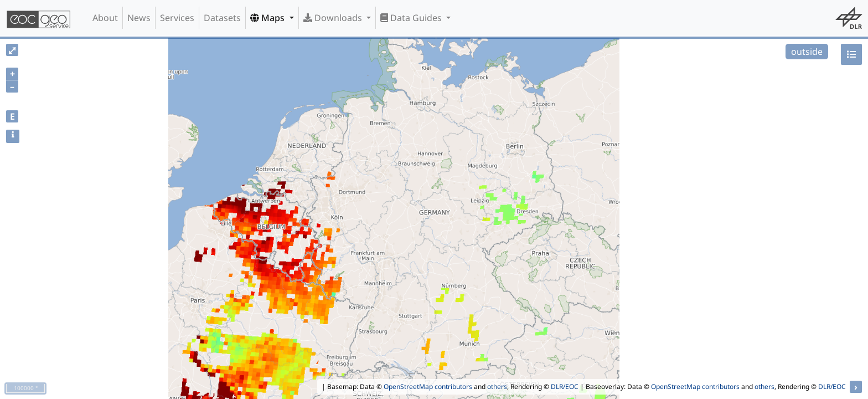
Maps (268, 18)
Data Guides (412, 18)
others (497, 387)
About (105, 18)
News (139, 18)
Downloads (334, 18)
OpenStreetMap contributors (428, 387)
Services (177, 18)
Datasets (222, 18)
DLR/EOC (565, 387)
